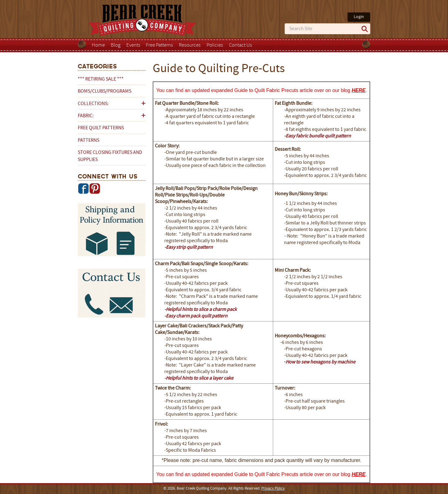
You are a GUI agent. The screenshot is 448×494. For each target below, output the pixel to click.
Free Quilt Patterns (101, 128)
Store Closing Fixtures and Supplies (110, 156)
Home (98, 45)
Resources (190, 45)
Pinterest (95, 188)
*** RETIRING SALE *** (101, 79)
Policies (215, 45)
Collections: (93, 104)
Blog (116, 45)
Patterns (89, 141)
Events (133, 45)
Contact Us (240, 45)
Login (359, 17)
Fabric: (86, 116)
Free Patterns (159, 45)
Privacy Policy (273, 489)
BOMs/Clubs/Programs (105, 91)
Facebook (83, 188)
